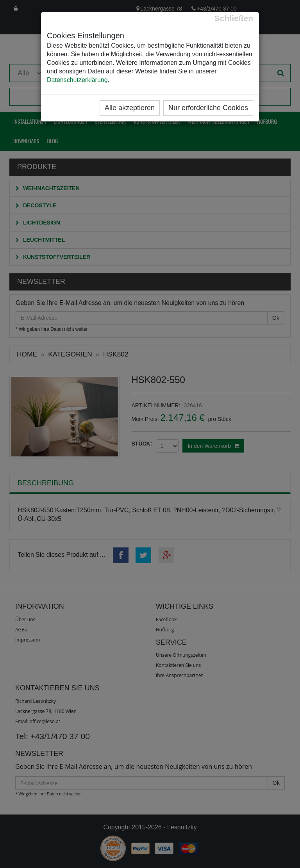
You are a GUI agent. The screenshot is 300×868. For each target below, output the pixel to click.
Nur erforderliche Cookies (208, 108)
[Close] (234, 18)
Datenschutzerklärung (77, 80)
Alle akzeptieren (130, 108)
